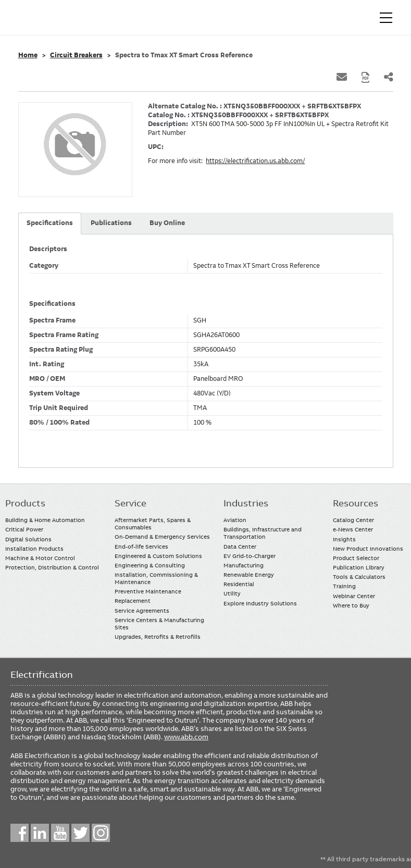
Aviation (235, 520)
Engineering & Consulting (150, 565)
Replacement (133, 601)
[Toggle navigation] (386, 18)
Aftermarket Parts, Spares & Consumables (153, 524)
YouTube (60, 833)
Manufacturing (244, 565)
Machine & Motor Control (40, 558)
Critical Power (24, 529)
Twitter (80, 833)
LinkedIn (40, 833)
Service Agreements (142, 611)
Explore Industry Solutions (260, 603)
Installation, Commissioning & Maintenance (156, 578)
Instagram (101, 833)
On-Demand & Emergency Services (162, 537)
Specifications (50, 223)
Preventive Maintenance (148, 591)
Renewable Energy (249, 575)
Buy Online (167, 223)
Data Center (240, 547)
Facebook (20, 833)
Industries (246, 503)
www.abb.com (186, 737)
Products (25, 503)
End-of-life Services (141, 547)
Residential (239, 584)
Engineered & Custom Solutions (158, 556)
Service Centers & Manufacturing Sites (159, 624)
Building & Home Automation (45, 520)
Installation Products (34, 549)
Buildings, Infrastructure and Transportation (263, 533)
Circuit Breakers (76, 55)
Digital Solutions (28, 539)
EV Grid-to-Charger (250, 556)
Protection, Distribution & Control (52, 567)
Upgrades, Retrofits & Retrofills (158, 637)
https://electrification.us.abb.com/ (255, 161)
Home (28, 55)
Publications (111, 223)
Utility (232, 593)
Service (130, 503)
